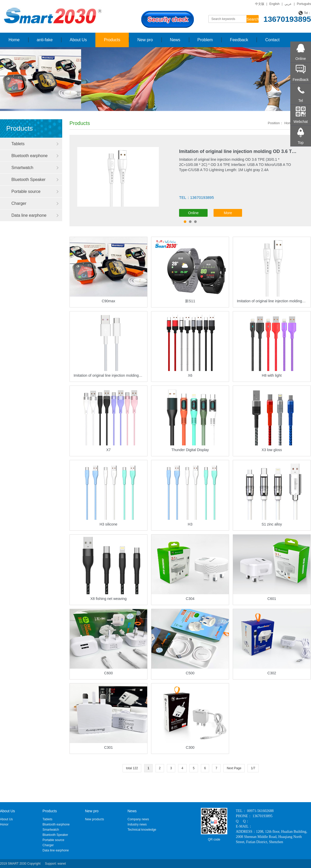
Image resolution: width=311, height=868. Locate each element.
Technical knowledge (142, 830)
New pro (145, 40)
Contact (272, 40)
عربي (288, 4)
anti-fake (45, 40)
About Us (78, 40)
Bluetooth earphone (30, 156)
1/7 (253, 768)
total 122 (132, 768)
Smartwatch (22, 168)
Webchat (301, 122)
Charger (19, 203)
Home (14, 40)
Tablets (18, 144)
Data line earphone (29, 215)
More (228, 213)
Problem (205, 40)
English (274, 4)
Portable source (26, 191)
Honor (4, 824)
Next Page (234, 768)
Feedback (239, 40)
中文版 (260, 4)
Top (301, 143)
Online (193, 213)
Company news (138, 819)
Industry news (137, 824)
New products (94, 819)
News (175, 40)
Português (304, 4)
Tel (301, 101)
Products (112, 40)
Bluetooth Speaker (29, 180)
